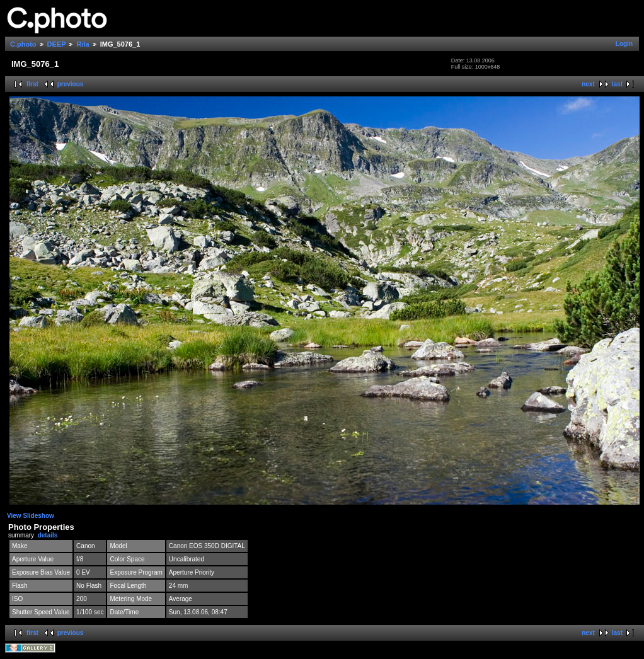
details (48, 535)
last (617, 84)
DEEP (57, 44)
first (32, 84)
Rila (83, 44)
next (588, 84)
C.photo (23, 44)
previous (71, 84)
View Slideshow (31, 516)
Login (624, 44)
